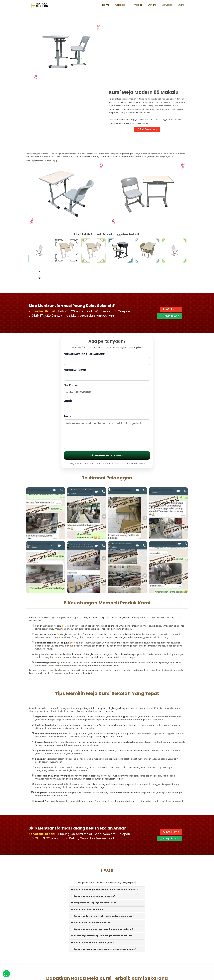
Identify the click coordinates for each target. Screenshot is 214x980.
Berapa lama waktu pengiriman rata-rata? (94, 850)
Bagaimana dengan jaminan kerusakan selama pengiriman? (102, 864)
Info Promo (171, 257)
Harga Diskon (170, 264)
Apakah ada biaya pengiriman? (88, 857)
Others (152, 5)
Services (167, 5)
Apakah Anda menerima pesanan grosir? (93, 890)
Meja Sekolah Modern (111, 976)
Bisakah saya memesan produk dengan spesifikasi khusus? (102, 883)
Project (138, 5)
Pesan (107, 379)
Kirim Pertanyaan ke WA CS (107, 403)
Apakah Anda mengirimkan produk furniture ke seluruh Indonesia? (105, 837)
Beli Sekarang (148, 66)
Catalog (120, 5)
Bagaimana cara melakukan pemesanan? (93, 844)
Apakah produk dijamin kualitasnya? (91, 870)
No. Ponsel (107, 337)
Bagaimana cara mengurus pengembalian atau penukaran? (102, 877)
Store (181, 5)
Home (106, 5)
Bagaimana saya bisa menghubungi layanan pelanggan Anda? (104, 897)
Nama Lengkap (107, 322)
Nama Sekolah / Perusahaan (107, 306)
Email (107, 353)
